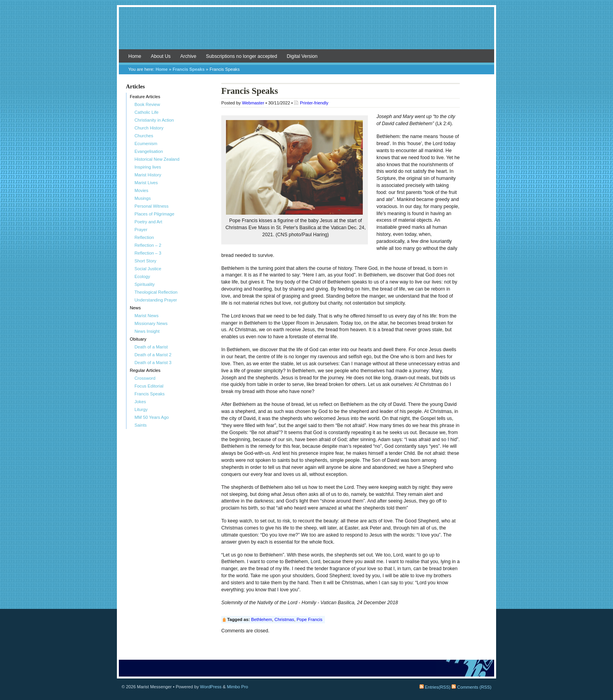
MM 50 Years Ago (152, 417)
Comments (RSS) (471, 687)
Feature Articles (145, 97)
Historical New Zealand (157, 159)
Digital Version (302, 56)
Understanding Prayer (156, 300)
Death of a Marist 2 (153, 355)
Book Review (147, 104)
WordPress (211, 687)
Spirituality (145, 284)
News (135, 308)
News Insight (147, 331)
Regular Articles (145, 370)
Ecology (142, 276)
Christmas (284, 619)
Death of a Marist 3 (153, 363)
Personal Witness (151, 206)
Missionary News (151, 323)
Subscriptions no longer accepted (242, 56)
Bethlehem (262, 619)
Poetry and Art (148, 222)
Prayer (141, 230)
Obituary (138, 339)
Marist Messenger (306, 32)
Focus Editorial (149, 386)
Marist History (148, 175)
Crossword (145, 378)
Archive (188, 56)
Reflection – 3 (148, 253)
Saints (141, 425)
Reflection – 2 (148, 245)
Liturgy (141, 409)
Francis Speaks (188, 69)
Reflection (144, 237)
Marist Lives (146, 183)
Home (135, 56)
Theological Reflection (156, 292)
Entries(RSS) (435, 687)
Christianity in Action (154, 120)
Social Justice (148, 269)
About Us (161, 56)
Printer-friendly (314, 103)
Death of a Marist (151, 347)
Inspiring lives (148, 167)
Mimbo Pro (237, 687)
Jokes (140, 402)
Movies (141, 190)
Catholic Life (147, 112)
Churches (144, 136)
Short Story (145, 261)
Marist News (147, 316)
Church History (149, 128)
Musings (143, 198)
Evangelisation (149, 151)
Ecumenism (146, 144)
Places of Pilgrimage (154, 214)
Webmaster (253, 103)
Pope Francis (310, 619)
